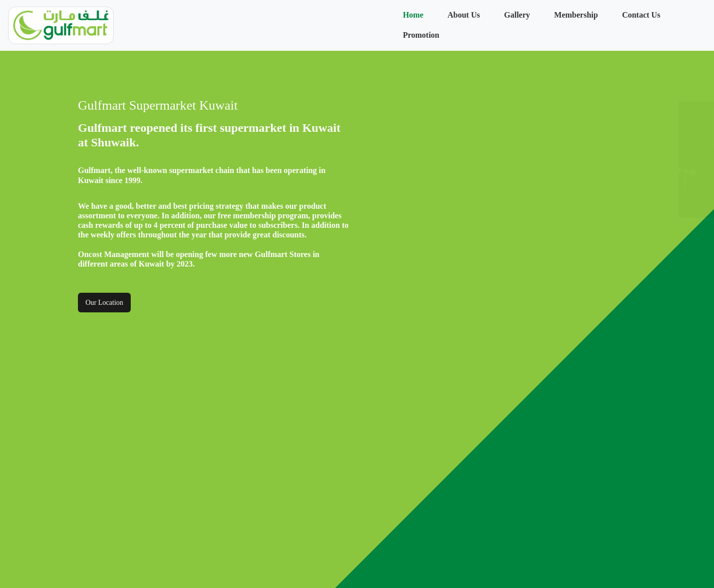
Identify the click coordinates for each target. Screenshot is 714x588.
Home (413, 15)
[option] (515, 160)
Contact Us (641, 15)
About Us (464, 15)
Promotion (421, 35)
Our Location (104, 303)
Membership (576, 15)
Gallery (517, 15)
